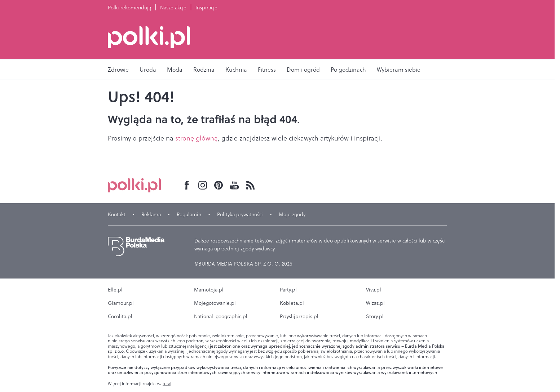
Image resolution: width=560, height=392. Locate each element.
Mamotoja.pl (209, 290)
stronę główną (197, 138)
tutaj (167, 384)
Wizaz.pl (375, 303)
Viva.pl (374, 290)
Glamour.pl (121, 303)
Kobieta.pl (292, 303)
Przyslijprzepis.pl (299, 316)
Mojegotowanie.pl (215, 303)
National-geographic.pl (221, 316)
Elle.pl (115, 290)
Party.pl (288, 290)
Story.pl (375, 316)
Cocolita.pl (120, 316)
